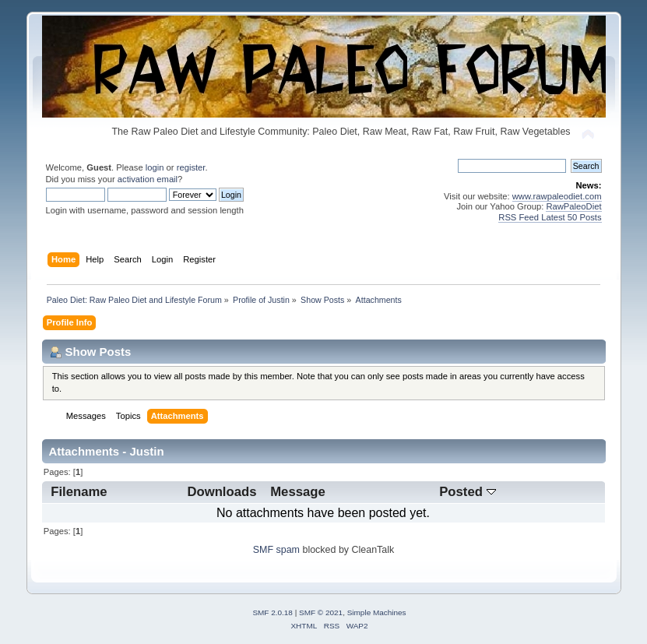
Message (298, 492)
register (191, 167)
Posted (467, 492)
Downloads (222, 492)
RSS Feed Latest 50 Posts (550, 217)
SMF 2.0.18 (273, 612)
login (155, 167)
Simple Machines (377, 612)
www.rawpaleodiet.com (557, 196)
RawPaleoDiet (573, 206)
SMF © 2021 (321, 612)
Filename (79, 492)
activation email (148, 179)
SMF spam (276, 550)
